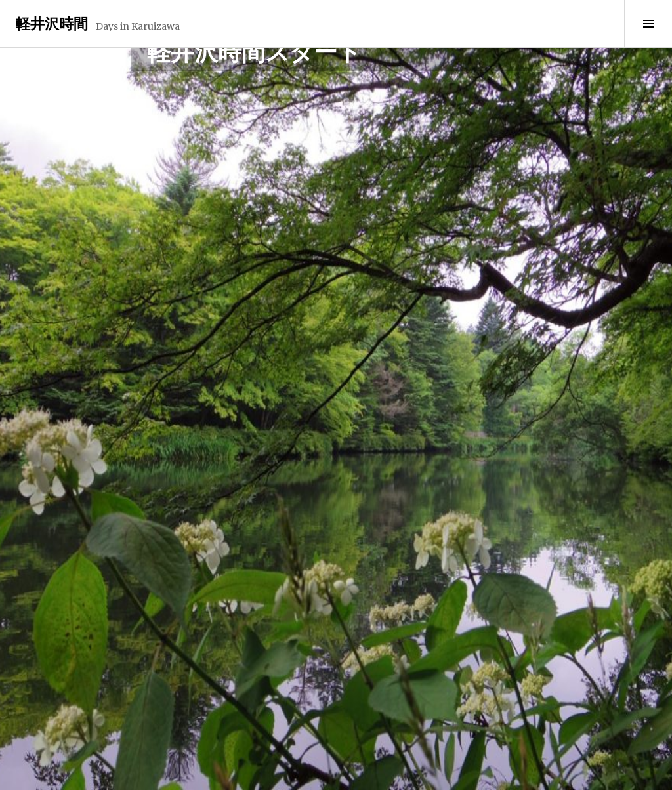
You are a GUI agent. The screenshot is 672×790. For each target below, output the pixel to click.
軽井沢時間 (52, 23)
